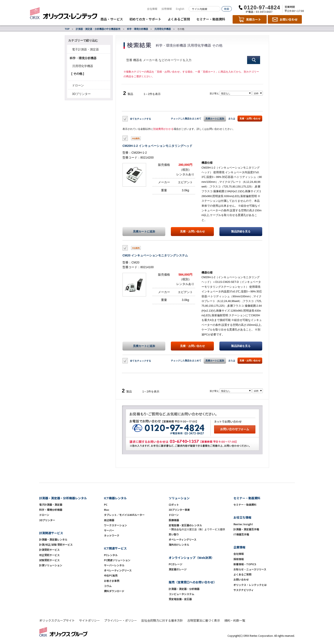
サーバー (109, 530)
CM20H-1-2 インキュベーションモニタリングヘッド (157, 146)
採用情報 (167, 9)
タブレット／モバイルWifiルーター (124, 515)
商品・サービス (112, 19)
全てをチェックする (140, 119)
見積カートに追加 (215, 119)
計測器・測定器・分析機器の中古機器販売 (98, 29)
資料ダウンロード (114, 591)
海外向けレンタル (180, 545)
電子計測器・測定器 (85, 49)
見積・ (192, 232)
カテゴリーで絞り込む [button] (83, 40)
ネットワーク (112, 535)
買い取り (174, 534)
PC (106, 504)
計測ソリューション (51, 565)
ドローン (78, 85)
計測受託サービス (49, 550)
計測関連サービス (51, 533)
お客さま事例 (112, 581)
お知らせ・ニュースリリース (250, 569)
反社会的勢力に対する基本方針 (162, 620)
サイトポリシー (89, 620)
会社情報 (152, 9)
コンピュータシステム (181, 594)
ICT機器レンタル (115, 498)
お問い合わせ (241, 579)
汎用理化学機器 (163, 29)
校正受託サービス (49, 555)
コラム (108, 586)
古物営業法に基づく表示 (204, 620)
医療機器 (174, 520)
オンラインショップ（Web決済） (191, 558)
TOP (67, 29)
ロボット (174, 504)
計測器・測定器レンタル (53, 539)
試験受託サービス (49, 560)
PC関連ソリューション (117, 560)
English (180, 9)
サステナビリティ (244, 590)
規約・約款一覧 (235, 620)
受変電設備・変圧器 (180, 599)
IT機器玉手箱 (241, 534)
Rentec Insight (243, 524)
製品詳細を (241, 232)
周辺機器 (109, 520)
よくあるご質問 (179, 19)
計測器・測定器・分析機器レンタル (63, 498)
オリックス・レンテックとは (250, 585)
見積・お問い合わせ (250, 119)
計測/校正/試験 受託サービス (56, 545)
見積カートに (144, 232)
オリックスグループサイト (57, 620)
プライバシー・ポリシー (121, 620)
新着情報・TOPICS (245, 564)
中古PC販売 (111, 575)
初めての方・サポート (145, 19)
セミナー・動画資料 (211, 19)
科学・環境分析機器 (137, 29)
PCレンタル (111, 555)
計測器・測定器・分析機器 (184, 589)
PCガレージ (176, 564)
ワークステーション (115, 525)
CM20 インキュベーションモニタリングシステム (155, 255)
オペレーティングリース (118, 570)
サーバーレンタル (114, 565)
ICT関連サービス (115, 548)
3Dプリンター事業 (179, 510)
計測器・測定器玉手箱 (246, 529)
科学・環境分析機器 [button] (83, 58)
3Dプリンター (81, 94)
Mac (107, 510)
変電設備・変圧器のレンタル (185, 525)
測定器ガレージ (178, 569)
